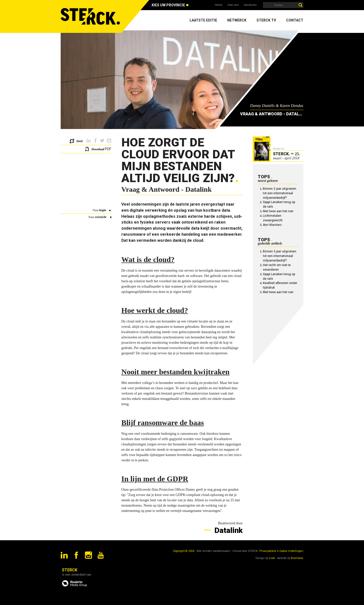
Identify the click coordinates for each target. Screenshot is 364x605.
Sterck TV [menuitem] (266, 20)
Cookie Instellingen (291, 551)
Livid (272, 558)
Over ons (233, 5)
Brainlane (297, 558)
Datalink (228, 530)
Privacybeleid (268, 551)
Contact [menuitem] (295, 20)
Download (98, 149)
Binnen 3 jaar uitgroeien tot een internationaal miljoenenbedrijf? (280, 193)
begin (103, 210)
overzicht (101, 217)
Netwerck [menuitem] (237, 20)
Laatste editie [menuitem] (203, 20)
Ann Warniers (272, 225)
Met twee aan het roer (278, 211)
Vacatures (250, 5)
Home (219, 5)
